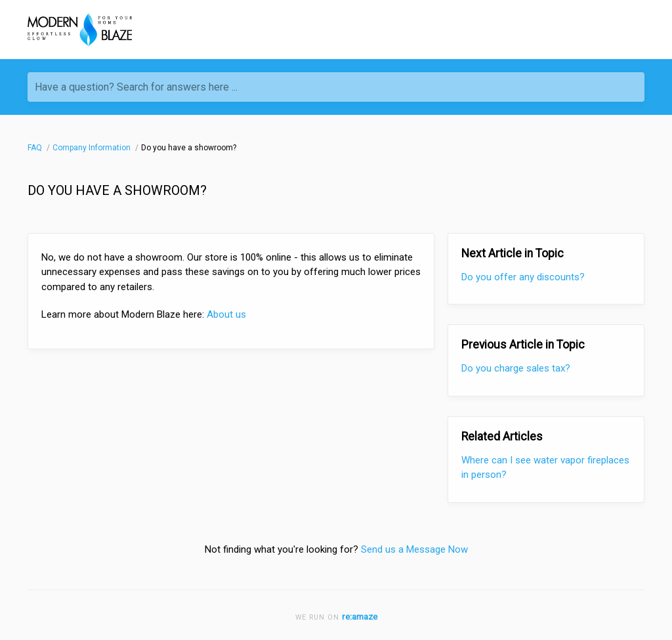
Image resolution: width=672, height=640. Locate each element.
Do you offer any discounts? (523, 277)
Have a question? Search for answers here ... (136, 87)
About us (226, 314)
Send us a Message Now (414, 549)
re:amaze (360, 616)
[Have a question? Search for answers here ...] (336, 87)
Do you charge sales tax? (516, 368)
